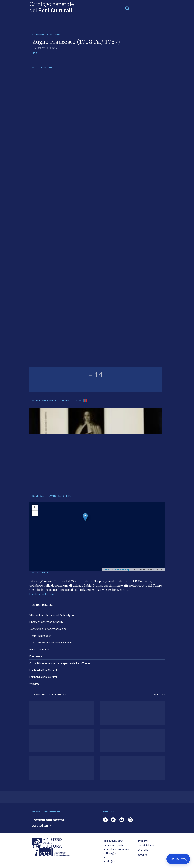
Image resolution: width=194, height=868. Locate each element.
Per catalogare (109, 859)
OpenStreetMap (122, 569)
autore (55, 34)
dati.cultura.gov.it (113, 846)
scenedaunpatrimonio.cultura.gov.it (116, 851)
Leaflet (107, 569)
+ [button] (35, 508)
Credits (143, 855)
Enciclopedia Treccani (42, 594)
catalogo (39, 34)
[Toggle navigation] (127, 8)
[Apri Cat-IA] (178, 859)
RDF (35, 53)
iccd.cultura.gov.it (113, 841)
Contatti (143, 850)
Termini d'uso (146, 846)
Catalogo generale (52, 7)
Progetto (143, 841)
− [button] (35, 513)
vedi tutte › (159, 695)
